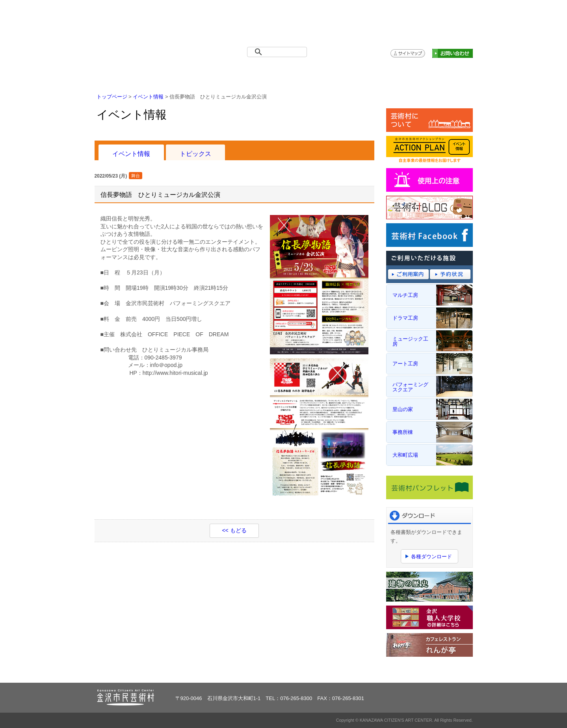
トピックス (195, 154)
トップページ (122, 71)
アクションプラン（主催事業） (446, 71)
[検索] (279, 52)
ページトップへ (449, 672)
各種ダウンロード (431, 557)
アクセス (391, 71)
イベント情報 (176, 71)
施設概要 (230, 71)
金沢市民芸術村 (140, 24)
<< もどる (234, 530)
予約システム (337, 71)
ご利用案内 (283, 71)
